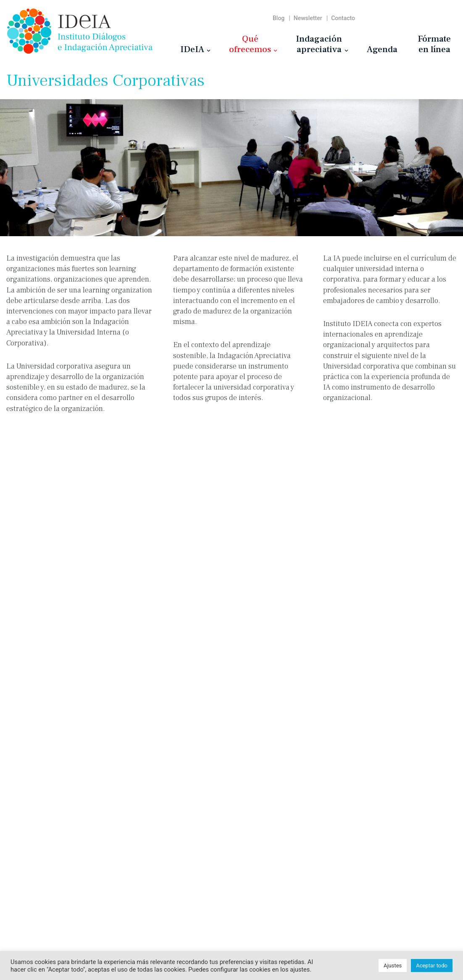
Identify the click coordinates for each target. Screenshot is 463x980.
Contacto (343, 18)
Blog (279, 18)
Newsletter (308, 18)
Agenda (382, 49)
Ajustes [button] (393, 966)
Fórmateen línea (434, 44)
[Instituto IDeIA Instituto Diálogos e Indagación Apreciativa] (80, 31)
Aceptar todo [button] (432, 966)
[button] (209, 51)
